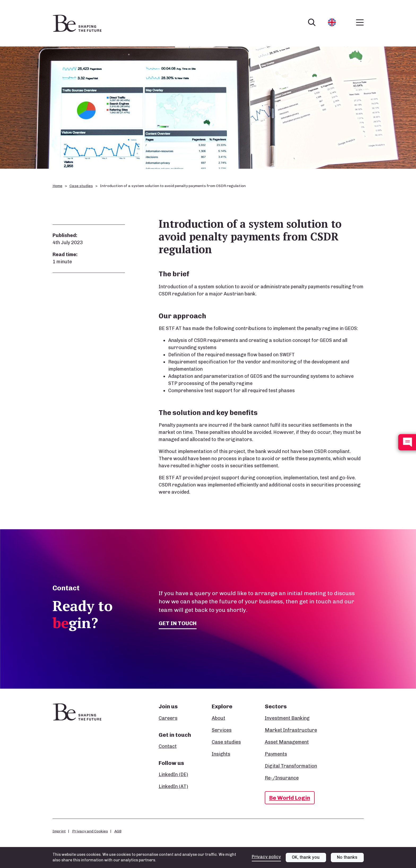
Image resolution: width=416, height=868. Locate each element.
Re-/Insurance (282, 778)
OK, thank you (306, 857)
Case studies (81, 186)
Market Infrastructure (291, 730)
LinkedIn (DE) (173, 774)
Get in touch (178, 623)
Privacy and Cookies (90, 831)
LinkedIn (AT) (173, 786)
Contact (168, 746)
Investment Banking (287, 718)
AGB (118, 831)
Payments (276, 754)
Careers (168, 718)
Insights (221, 754)
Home (57, 186)
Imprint (59, 831)
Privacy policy (266, 857)
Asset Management (287, 742)
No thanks (347, 857)
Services (222, 730)
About (218, 718)
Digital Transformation (291, 766)
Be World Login (290, 798)
